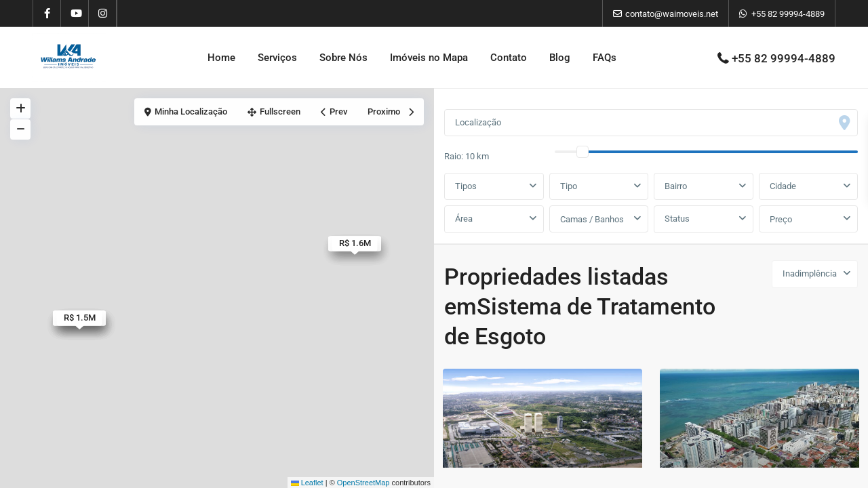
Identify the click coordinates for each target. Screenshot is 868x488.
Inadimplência (810, 273)
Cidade (783, 186)
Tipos (466, 186)
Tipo (569, 186)
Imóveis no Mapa (429, 58)
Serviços (277, 58)
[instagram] (103, 14)
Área (464, 219)
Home (221, 58)
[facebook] (47, 14)
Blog (560, 58)
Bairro (676, 186)
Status (677, 219)
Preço (781, 219)
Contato (509, 58)
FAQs (605, 58)
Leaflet (307, 483)
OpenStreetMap (363, 483)
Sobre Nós (343, 58)
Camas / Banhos (592, 219)
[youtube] (75, 14)
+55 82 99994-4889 (788, 14)
